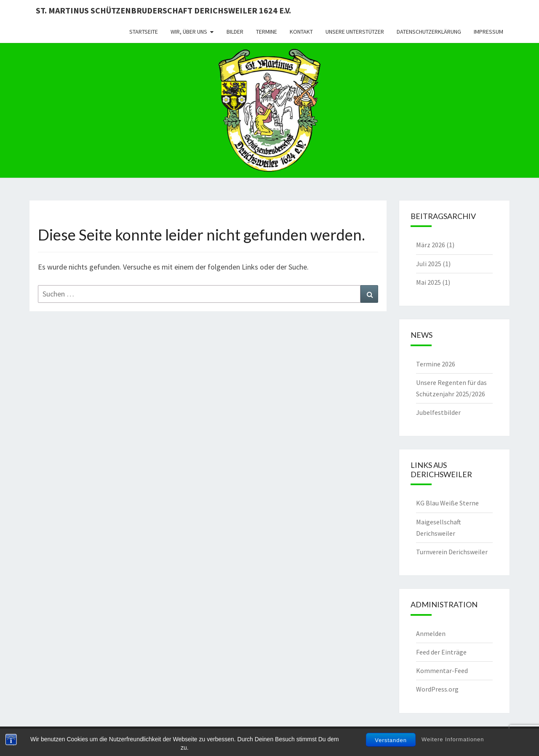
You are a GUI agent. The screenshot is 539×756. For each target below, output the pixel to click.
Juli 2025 (429, 264)
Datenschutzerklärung (429, 32)
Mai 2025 (428, 282)
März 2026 (431, 245)
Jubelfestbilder (438, 412)
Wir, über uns (189, 32)
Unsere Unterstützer (355, 32)
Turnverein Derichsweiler (452, 552)
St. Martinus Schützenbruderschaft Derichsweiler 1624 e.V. (163, 10)
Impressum (488, 32)
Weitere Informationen (453, 739)
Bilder (235, 32)
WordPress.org (437, 689)
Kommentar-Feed (442, 671)
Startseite (144, 32)
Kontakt (301, 32)
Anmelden (431, 633)
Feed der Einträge (441, 652)
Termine (267, 32)
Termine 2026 (436, 364)
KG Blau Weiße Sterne (447, 503)
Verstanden (391, 740)
